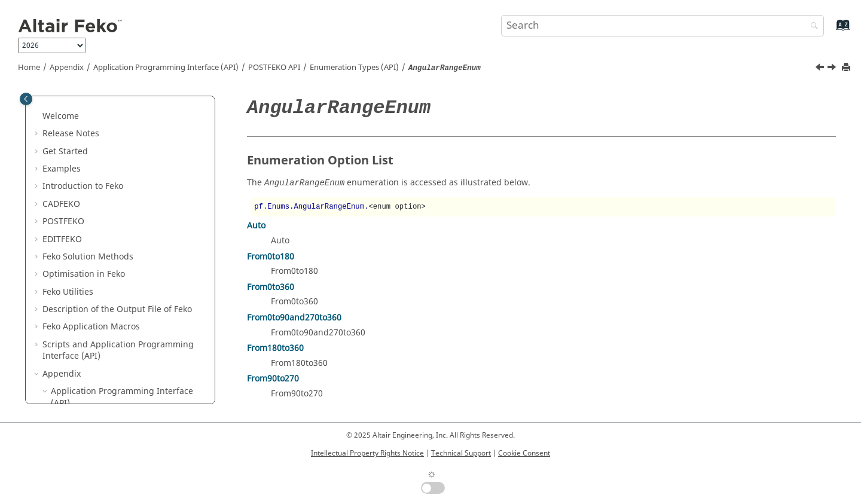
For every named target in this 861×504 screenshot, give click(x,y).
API (274, 68)
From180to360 (275, 348)
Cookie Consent (524, 453)
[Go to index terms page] (830, 31)
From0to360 (271, 287)
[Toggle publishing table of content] (26, 99)
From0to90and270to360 (294, 318)
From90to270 (273, 379)
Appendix (67, 68)
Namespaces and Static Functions (135, 222)
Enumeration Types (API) (354, 68)
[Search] (811, 27)
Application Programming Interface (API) (166, 68)
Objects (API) (94, 186)
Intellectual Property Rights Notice (367, 453)
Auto (256, 226)
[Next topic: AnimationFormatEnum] (833, 69)
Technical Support (461, 453)
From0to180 (271, 257)
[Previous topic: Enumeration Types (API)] (821, 69)
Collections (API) (100, 204)
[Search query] (662, 26)
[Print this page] (847, 68)
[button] (38, 105)
